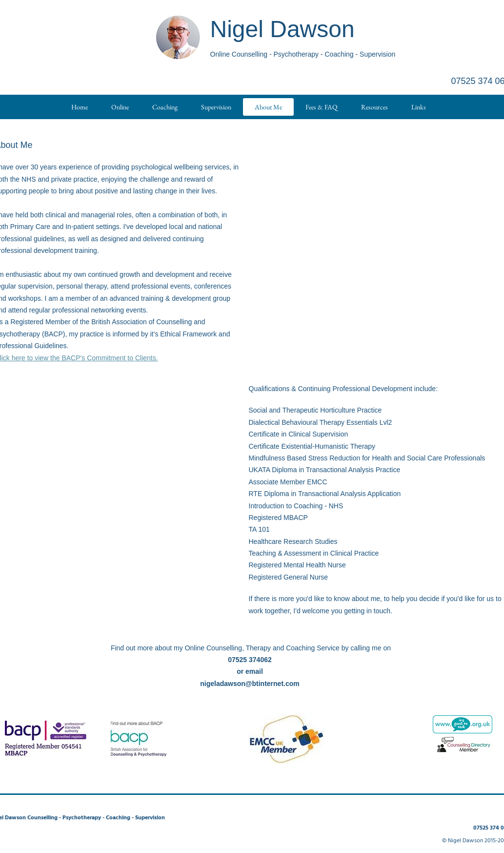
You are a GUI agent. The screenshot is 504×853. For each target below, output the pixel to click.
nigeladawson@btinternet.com (250, 684)
